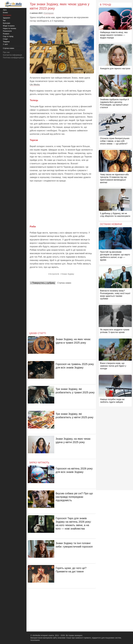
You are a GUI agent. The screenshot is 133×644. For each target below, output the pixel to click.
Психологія (7, 31)
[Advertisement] (62, 204)
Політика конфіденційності (14, 58)
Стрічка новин (64, 283)
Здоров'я (6, 18)
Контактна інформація (12, 55)
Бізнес (5, 13)
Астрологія (54, 274)
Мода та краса (9, 26)
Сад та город (8, 36)
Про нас (6, 52)
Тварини (6, 42)
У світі (5, 44)
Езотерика (49, 13)
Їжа (4, 20)
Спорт (5, 39)
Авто (5, 10)
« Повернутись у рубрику (43, 283)
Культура (6, 23)
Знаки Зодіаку (68, 274)
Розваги (6, 34)
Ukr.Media (35, 85)
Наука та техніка (9, 28)
